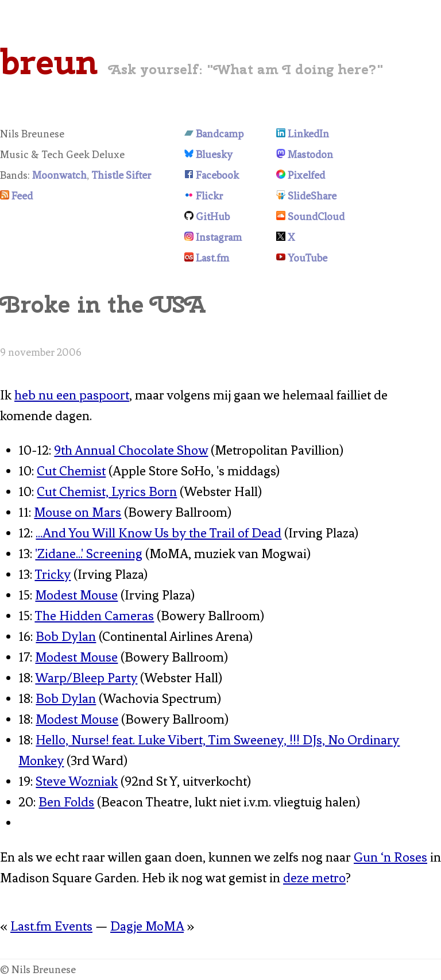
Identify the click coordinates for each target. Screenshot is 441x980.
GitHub (213, 217)
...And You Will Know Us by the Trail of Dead (158, 533)
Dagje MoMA (147, 926)
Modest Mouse (76, 595)
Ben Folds (66, 802)
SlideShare (312, 196)
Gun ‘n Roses (390, 857)
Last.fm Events (51, 926)
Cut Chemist (71, 471)
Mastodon (310, 155)
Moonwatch (59, 175)
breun (49, 62)
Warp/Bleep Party (86, 678)
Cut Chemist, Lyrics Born (107, 492)
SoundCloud (316, 217)
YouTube (307, 258)
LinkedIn (308, 134)
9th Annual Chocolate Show (131, 450)
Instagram (219, 237)
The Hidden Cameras (94, 616)
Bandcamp (220, 134)
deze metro (314, 878)
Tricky (53, 574)
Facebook (217, 175)
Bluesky (214, 155)
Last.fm (212, 258)
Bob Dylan (66, 637)
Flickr (209, 196)
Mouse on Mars (78, 512)
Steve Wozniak (77, 781)
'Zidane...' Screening (89, 554)
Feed (22, 196)
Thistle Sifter (121, 175)
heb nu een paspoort (72, 395)
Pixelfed (306, 175)
